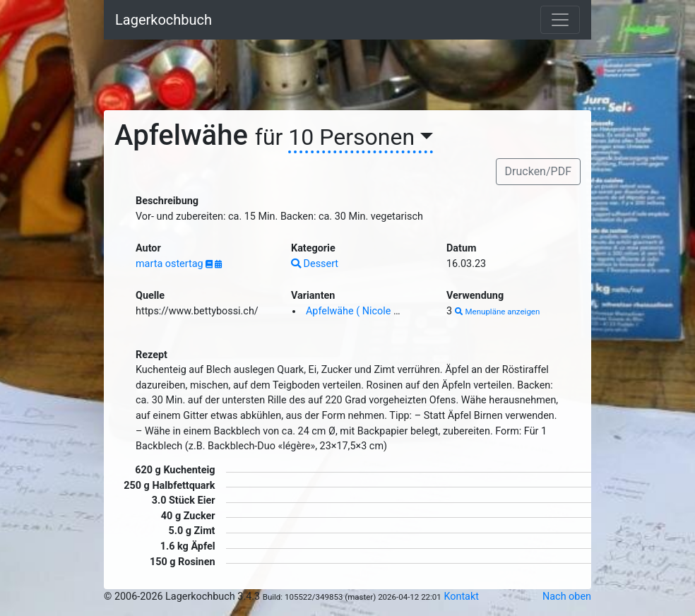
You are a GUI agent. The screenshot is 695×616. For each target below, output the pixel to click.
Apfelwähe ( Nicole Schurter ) (372, 311)
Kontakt (461, 597)
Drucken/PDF (538, 171)
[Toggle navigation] (560, 20)
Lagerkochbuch (164, 20)
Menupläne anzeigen (498, 312)
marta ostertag (171, 264)
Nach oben (567, 597)
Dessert (315, 264)
